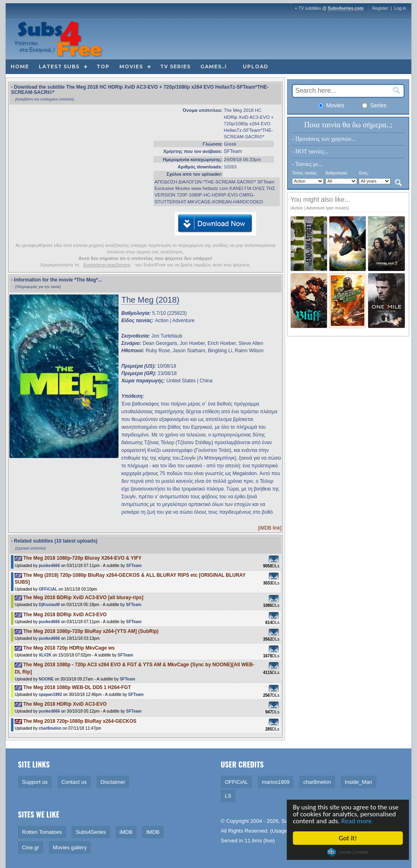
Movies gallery (70, 847)
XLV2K (45, 655)
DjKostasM (49, 605)
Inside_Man (359, 782)
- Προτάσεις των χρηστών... (324, 139)
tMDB (153, 832)
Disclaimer (113, 782)
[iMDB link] (270, 528)
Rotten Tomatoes (42, 832)
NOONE (46, 679)
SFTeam (233, 151)
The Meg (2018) (150, 300)
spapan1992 (50, 695)
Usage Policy (288, 831)
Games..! (214, 67)
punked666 (49, 566)
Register (380, 8)
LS (228, 796)
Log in (400, 8)
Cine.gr (31, 847)
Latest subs (59, 67)
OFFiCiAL (48, 589)
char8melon (50, 728)
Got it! (349, 838)
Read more (358, 821)
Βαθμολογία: (337, 173)
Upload (256, 67)
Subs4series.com (346, 8)
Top (103, 67)
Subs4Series (91, 832)
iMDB (126, 832)
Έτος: (364, 173)
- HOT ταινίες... (310, 152)
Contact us (74, 782)
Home (20, 67)
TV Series (175, 67)
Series (374, 105)
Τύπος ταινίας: (305, 173)
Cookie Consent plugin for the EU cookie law (349, 852)
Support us (35, 782)
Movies (131, 67)
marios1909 (276, 782)
